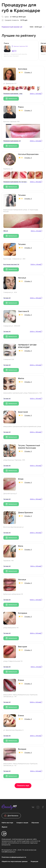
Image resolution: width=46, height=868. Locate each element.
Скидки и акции (22, 823)
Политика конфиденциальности (14, 857)
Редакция (34, 861)
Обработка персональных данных (15, 861)
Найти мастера (7, 823)
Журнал (4, 827)
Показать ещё (23, 786)
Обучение (35, 823)
